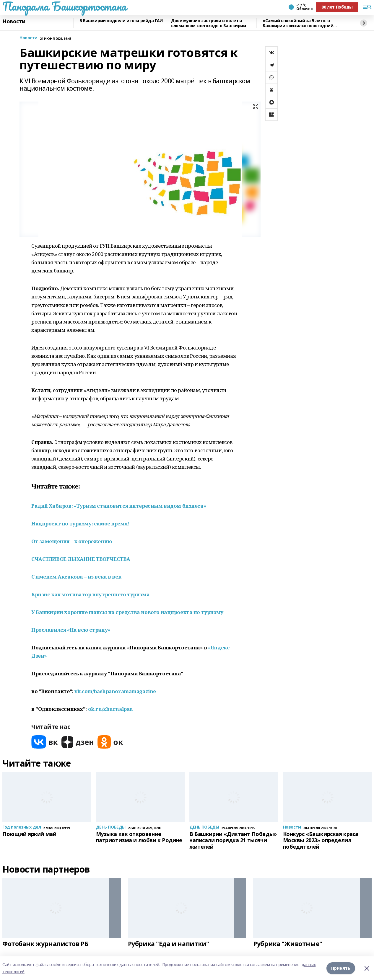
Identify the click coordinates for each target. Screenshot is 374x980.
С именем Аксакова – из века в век (76, 577)
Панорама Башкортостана (64, 6)
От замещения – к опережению (72, 541)
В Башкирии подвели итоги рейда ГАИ (121, 21)
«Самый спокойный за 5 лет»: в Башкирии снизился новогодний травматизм (298, 23)
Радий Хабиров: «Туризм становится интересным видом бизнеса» (119, 506)
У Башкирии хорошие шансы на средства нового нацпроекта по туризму (127, 612)
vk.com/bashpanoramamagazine (115, 691)
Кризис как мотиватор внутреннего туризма (90, 594)
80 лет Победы (337, 7)
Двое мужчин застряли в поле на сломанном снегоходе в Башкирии (208, 23)
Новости (14, 22)
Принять (341, 968)
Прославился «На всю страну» (71, 630)
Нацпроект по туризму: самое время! (80, 524)
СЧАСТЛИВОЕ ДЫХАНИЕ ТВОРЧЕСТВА (81, 559)
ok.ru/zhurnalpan (110, 709)
